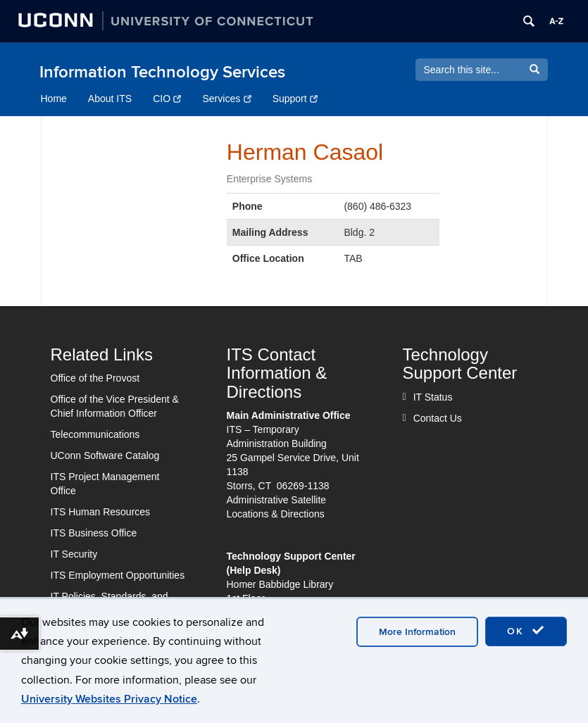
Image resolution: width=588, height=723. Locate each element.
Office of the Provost (95, 378)
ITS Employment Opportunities (118, 575)
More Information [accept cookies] (417, 632)
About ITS (110, 99)
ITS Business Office (94, 533)
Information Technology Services (162, 72)
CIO (167, 99)
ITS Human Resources (101, 512)
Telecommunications (95, 434)
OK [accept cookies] (526, 631)
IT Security (74, 554)
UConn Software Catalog (105, 455)
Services (226, 99)
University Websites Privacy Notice (109, 699)
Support (295, 99)
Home (54, 99)
